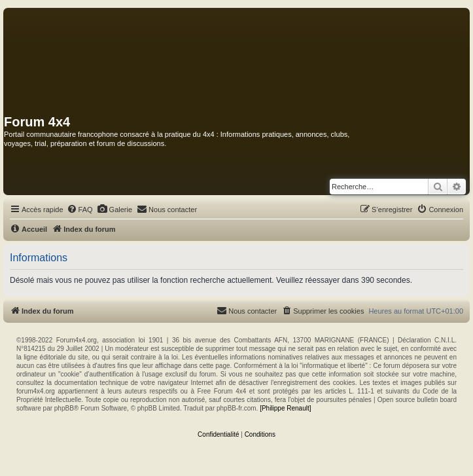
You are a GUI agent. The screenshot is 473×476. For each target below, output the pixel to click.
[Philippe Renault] (285, 408)
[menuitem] (80, 210)
